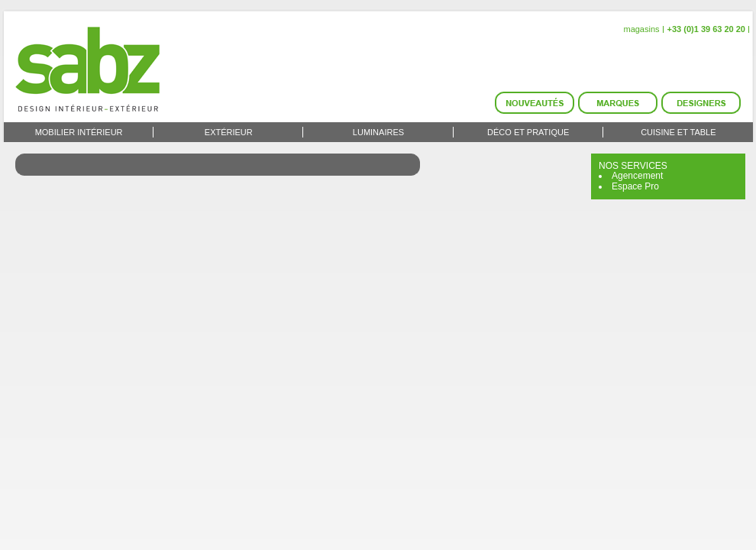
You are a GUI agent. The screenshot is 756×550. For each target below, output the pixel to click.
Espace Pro (635, 186)
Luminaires (378, 132)
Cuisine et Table (678, 132)
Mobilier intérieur (79, 132)
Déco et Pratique (528, 132)
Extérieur (229, 132)
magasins (641, 29)
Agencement (637, 176)
